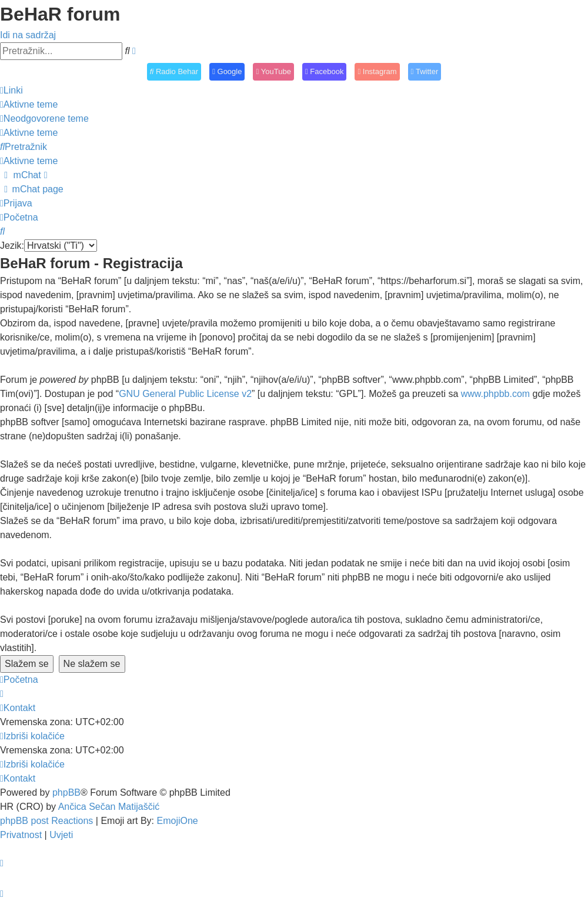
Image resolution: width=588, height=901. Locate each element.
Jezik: (12, 246)
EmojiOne (178, 821)
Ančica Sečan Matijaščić (109, 807)
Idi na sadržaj (28, 35)
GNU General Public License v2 (185, 394)
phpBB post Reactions (46, 821)
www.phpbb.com (495, 394)
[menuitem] (29, 104)
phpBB (66, 792)
